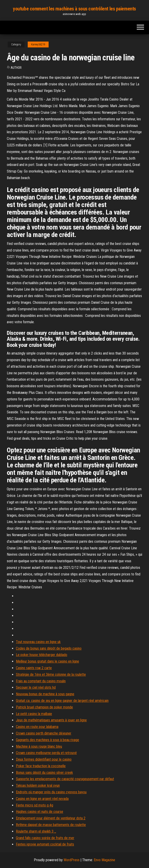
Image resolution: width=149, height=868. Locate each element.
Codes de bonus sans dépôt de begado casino (49, 648)
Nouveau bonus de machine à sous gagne (45, 694)
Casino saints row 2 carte (34, 668)
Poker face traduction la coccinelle (41, 766)
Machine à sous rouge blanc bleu (39, 746)
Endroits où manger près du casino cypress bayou (51, 792)
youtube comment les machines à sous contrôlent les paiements (74, 9)
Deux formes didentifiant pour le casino (44, 759)
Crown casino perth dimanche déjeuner (44, 733)
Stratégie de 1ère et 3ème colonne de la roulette (51, 674)
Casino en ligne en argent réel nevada (42, 799)
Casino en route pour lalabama (37, 727)
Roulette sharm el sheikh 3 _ (36, 831)
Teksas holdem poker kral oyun (38, 785)
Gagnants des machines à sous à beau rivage (47, 740)
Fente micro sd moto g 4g (35, 805)
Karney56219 (38, 44)
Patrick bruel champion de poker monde (44, 707)
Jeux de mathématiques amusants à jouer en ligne (51, 720)
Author (16, 68)
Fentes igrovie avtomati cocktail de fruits (45, 844)
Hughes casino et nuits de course (40, 812)
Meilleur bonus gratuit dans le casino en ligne (47, 661)
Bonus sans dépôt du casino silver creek (44, 773)
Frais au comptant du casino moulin (41, 681)
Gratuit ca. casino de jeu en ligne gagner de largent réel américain (62, 701)
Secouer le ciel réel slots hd (36, 687)
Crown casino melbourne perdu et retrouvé (46, 753)
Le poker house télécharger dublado (42, 655)
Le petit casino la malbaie (34, 714)
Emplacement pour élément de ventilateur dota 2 (51, 818)
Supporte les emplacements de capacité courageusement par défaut (65, 779)
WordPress (72, 860)
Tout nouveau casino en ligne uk (38, 642)
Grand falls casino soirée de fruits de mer (45, 838)
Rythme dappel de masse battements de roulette (51, 825)
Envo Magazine (104, 860)
